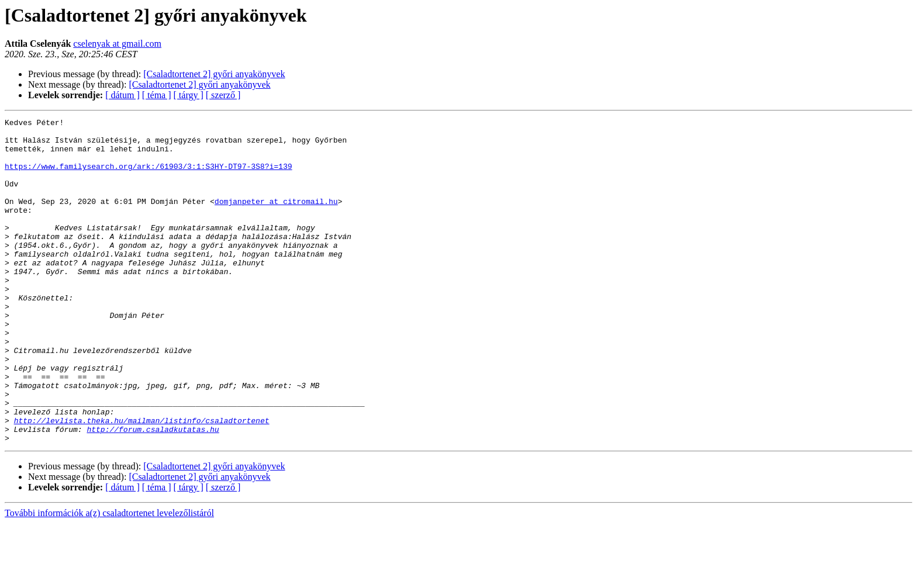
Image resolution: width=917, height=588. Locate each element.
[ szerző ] (223, 95)
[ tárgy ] (189, 95)
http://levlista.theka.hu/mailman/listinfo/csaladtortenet (142, 482)
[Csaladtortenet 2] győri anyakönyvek (214, 74)
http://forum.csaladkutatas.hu (153, 492)
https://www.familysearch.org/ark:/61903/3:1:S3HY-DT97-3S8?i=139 (148, 177)
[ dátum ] (123, 95)
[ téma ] (157, 95)
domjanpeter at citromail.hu (276, 219)
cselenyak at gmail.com (117, 44)
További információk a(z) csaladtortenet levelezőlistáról (109, 578)
